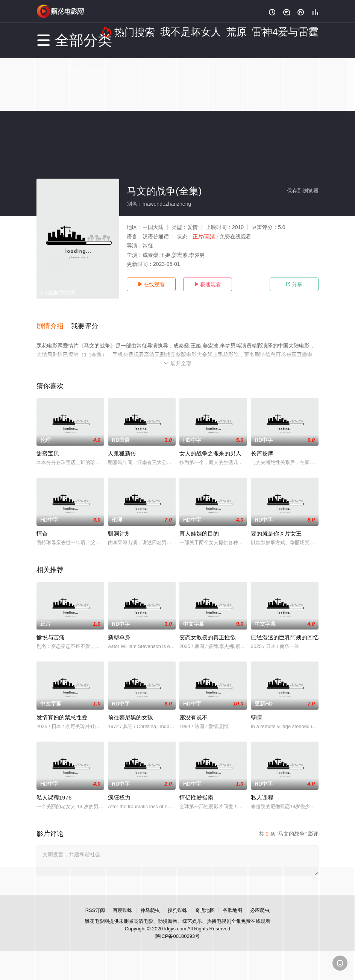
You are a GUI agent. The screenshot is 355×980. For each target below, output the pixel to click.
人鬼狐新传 (122, 445)
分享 (294, 284)
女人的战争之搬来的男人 (210, 445)
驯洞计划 (119, 525)
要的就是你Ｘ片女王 (276, 525)
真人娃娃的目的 (199, 525)
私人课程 (262, 789)
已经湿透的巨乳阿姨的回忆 (285, 629)
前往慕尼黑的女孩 (130, 709)
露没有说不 (193, 709)
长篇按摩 (262, 445)
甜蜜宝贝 (48, 445)
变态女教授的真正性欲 (208, 629)
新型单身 (119, 629)
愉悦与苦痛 (51, 629)
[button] (54, 321)
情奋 (42, 525)
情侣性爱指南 (196, 789)
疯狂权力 (119, 789)
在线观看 (151, 284)
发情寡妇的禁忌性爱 (62, 709)
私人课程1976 (54, 789)
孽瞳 (256, 709)
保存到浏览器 (303, 191)
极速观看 (208, 284)
